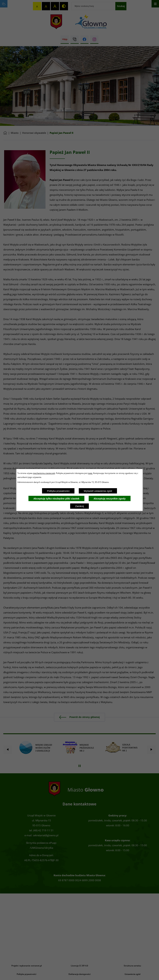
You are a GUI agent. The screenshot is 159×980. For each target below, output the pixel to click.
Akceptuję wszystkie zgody (110, 499)
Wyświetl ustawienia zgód (98, 491)
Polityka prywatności (58, 491)
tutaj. (90, 473)
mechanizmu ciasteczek (44, 473)
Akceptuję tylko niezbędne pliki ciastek (56, 499)
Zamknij (79, 506)
